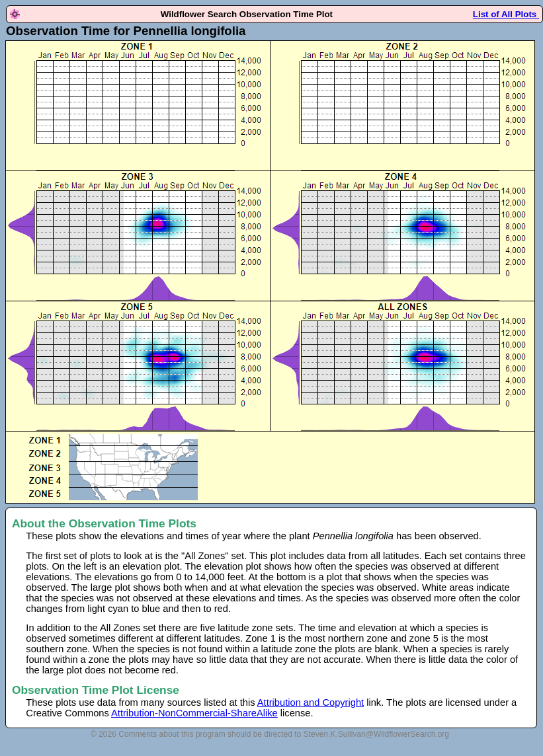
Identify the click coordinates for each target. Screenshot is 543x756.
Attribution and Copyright (311, 702)
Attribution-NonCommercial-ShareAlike (194, 713)
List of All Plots (506, 14)
